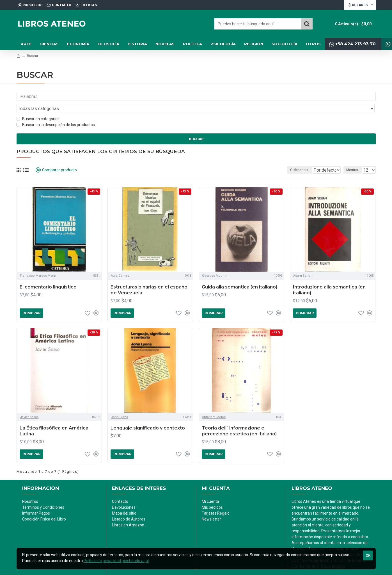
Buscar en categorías (38, 108)
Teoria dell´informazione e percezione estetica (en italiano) (239, 420)
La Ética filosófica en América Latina (54, 420)
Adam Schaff (303, 265)
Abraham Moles (214, 406)
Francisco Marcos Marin (38, 265)
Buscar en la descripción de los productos (56, 114)
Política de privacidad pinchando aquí (116, 561)
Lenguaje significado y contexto (148, 417)
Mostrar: (354, 159)
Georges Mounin (215, 265)
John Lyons (119, 406)
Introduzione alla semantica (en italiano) (329, 279)
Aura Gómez (120, 265)
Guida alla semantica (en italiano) (239, 276)
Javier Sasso (29, 406)
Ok (368, 555)
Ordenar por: (288, 159)
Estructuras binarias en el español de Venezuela (150, 279)
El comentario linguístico (48, 276)
